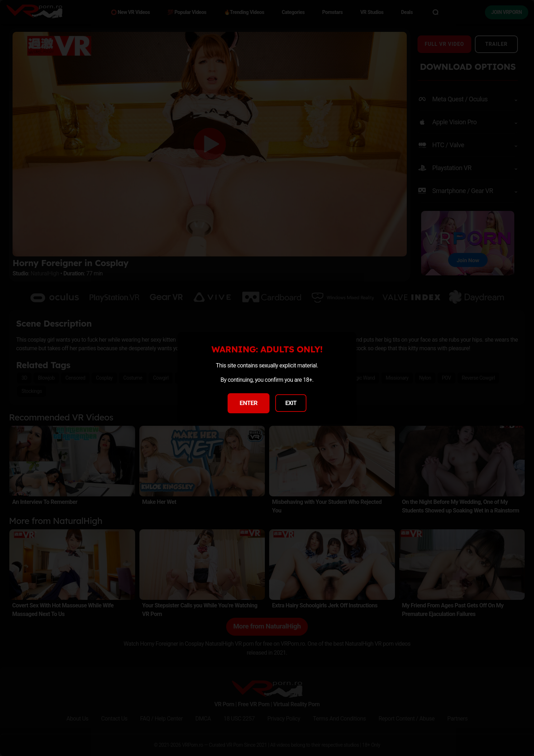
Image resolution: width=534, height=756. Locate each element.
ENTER (249, 403)
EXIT (291, 403)
